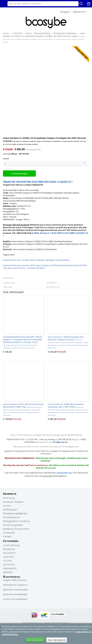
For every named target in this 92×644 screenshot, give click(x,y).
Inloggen (65, 12)
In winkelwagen (19, 173)
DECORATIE (9, 553)
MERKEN (8, 572)
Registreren (80, 12)
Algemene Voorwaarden (15, 589)
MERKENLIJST (10, 509)
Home (6, 33)
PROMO (7, 536)
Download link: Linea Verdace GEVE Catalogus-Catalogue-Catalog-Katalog (36, 260)
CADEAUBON (10, 568)
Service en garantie (13, 525)
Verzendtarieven (12, 517)
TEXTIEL (7, 561)
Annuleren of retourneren (16, 529)
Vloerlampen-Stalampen (65, 33)
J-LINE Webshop (11, 545)
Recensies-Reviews (13, 502)
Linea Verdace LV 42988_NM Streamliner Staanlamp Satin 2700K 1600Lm (68, 409)
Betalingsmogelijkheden (15, 513)
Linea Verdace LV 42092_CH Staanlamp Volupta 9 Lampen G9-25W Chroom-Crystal (45, 37)
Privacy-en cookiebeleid (15, 599)
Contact (7, 506)
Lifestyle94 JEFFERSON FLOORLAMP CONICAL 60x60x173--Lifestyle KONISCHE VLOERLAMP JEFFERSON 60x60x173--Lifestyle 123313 (23, 342)
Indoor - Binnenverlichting (38, 33)
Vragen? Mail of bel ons (15, 580)
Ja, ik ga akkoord (35, 640)
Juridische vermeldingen (15, 594)
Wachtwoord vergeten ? (15, 585)
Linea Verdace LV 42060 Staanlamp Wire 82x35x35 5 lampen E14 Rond (68, 342)
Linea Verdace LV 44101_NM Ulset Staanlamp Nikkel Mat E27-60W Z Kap (23, 409)
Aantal (6, 159)
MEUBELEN (9, 549)
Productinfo (9, 533)
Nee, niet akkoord (57, 640)
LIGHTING (17, 33)
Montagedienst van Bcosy (16, 521)
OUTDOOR (9, 564)
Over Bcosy (9, 498)
